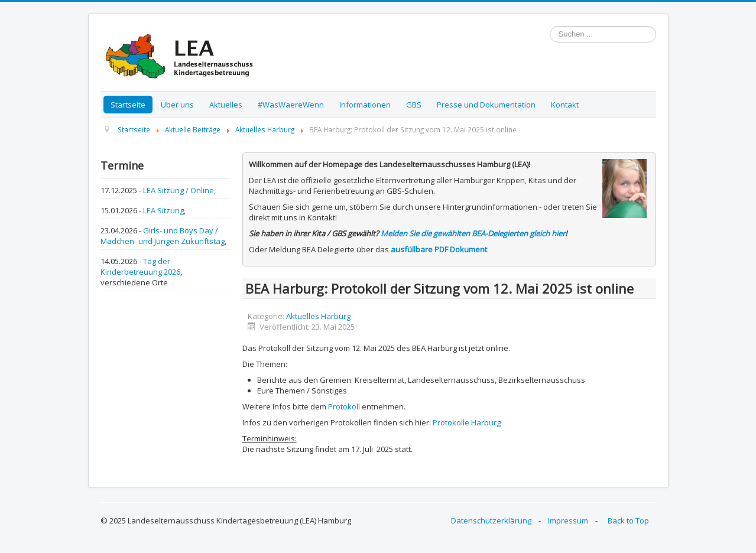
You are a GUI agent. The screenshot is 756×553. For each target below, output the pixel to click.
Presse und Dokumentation (486, 105)
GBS (414, 105)
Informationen (365, 105)
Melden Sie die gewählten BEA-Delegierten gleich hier (473, 233)
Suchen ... (550, 26)
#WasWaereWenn (291, 105)
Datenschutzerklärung (491, 521)
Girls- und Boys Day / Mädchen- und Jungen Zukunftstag (163, 236)
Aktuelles (226, 105)
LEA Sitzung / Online (179, 190)
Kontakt (565, 105)
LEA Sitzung (163, 210)
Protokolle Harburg (467, 422)
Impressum (568, 521)
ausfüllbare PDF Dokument (439, 249)
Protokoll (344, 406)
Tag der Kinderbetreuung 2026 (140, 266)
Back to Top (628, 521)
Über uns (177, 105)
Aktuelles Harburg (318, 316)
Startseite (128, 105)
